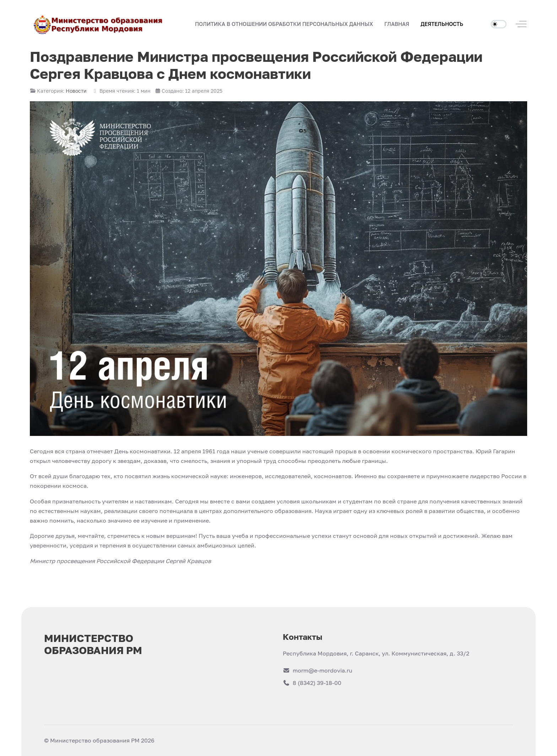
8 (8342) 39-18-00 (312, 683)
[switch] (499, 24)
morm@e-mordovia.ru (318, 670)
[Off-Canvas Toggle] (521, 24)
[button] (397, 24)
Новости (76, 91)
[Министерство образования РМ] (99, 24)
